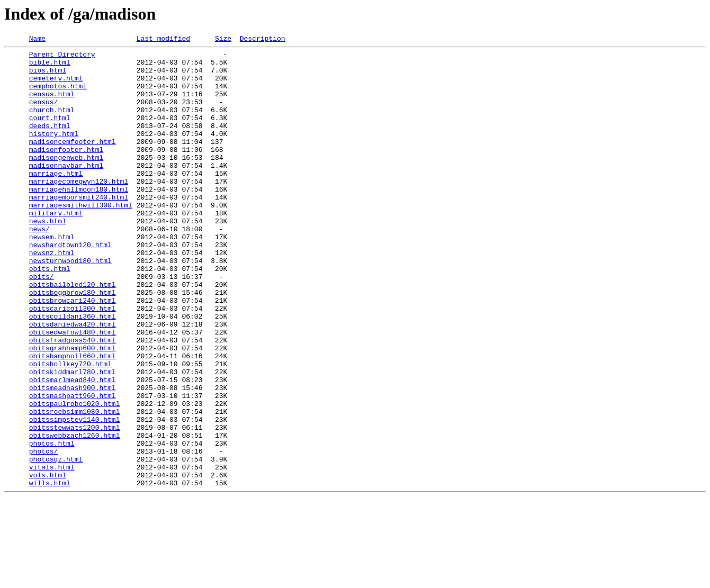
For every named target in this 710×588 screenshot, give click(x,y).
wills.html (50, 572)
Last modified (163, 40)
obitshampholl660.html (73, 419)
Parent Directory (62, 57)
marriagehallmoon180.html (79, 219)
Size (223, 40)
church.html (52, 124)
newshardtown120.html (70, 286)
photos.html (52, 524)
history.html (54, 152)
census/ (44, 114)
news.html (48, 257)
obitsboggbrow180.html (73, 343)
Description (263, 40)
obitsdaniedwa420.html (73, 381)
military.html (56, 248)
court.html (50, 133)
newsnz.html (52, 295)
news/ (39, 267)
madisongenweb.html (66, 181)
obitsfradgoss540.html (73, 400)
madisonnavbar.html (66, 191)
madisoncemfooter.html (73, 162)
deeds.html (50, 143)
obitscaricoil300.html (73, 362)
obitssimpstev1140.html (75, 495)
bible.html (50, 67)
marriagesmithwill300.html (81, 238)
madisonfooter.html (66, 171)
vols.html (48, 562)
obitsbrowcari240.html (73, 352)
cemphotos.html (58, 95)
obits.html (50, 314)
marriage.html (56, 200)
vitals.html (52, 553)
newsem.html (52, 276)
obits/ (42, 324)
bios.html (48, 76)
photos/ (44, 533)
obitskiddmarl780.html (73, 438)
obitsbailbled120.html (73, 333)
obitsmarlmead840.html (73, 448)
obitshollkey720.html (70, 429)
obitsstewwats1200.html (75, 505)
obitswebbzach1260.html (75, 514)
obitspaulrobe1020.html (75, 476)
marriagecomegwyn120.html (79, 210)
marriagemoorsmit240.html (79, 229)
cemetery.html (56, 86)
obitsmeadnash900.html (73, 457)
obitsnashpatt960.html (73, 467)
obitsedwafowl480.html (73, 391)
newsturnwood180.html (70, 305)
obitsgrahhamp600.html (73, 410)
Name (37, 40)
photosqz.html (56, 543)
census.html (52, 105)
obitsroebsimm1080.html (75, 486)
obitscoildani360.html (73, 372)
